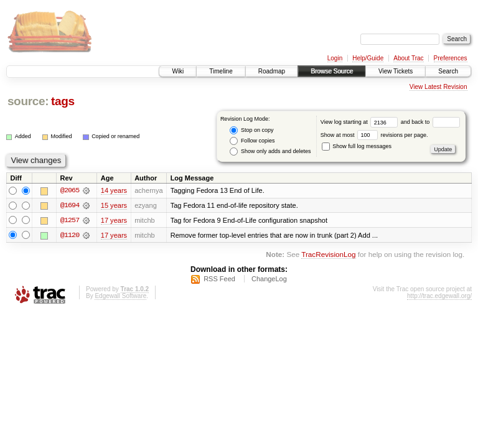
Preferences (451, 58)
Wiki (178, 71)
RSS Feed (219, 279)
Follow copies (252, 141)
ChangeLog (269, 279)
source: (28, 101)
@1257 (70, 220)
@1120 (70, 235)
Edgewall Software (120, 296)
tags (63, 101)
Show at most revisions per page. (374, 135)
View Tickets (396, 71)
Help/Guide (368, 58)
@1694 (70, 205)
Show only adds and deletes (270, 152)
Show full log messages (357, 146)
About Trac (408, 58)
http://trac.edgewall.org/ (439, 296)
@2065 (70, 190)
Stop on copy (251, 130)
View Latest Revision (438, 87)
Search (448, 71)
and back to (430, 122)
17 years (114, 220)
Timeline (221, 71)
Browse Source (332, 71)
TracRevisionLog (328, 255)
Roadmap (272, 71)
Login (335, 58)
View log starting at (361, 122)
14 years (114, 190)
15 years (114, 205)
